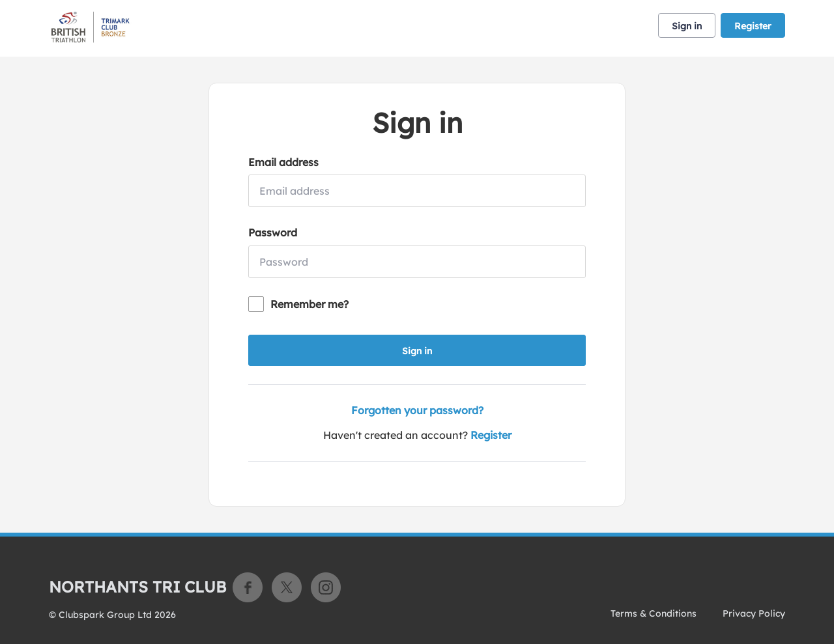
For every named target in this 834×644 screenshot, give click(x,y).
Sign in (687, 26)
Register (753, 26)
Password (273, 232)
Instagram (326, 587)
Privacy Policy (754, 613)
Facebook (248, 587)
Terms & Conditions (654, 613)
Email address (283, 162)
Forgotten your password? (417, 410)
